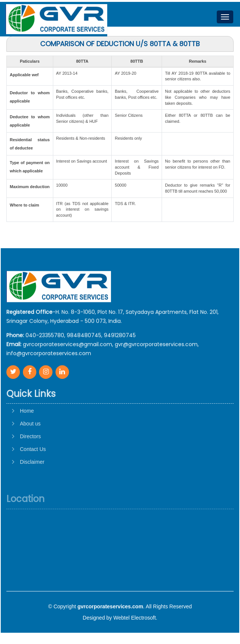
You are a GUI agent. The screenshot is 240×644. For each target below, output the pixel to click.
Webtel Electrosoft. (135, 618)
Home (27, 435)
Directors (30, 460)
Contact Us (33, 473)
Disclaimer (32, 486)
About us (30, 448)
